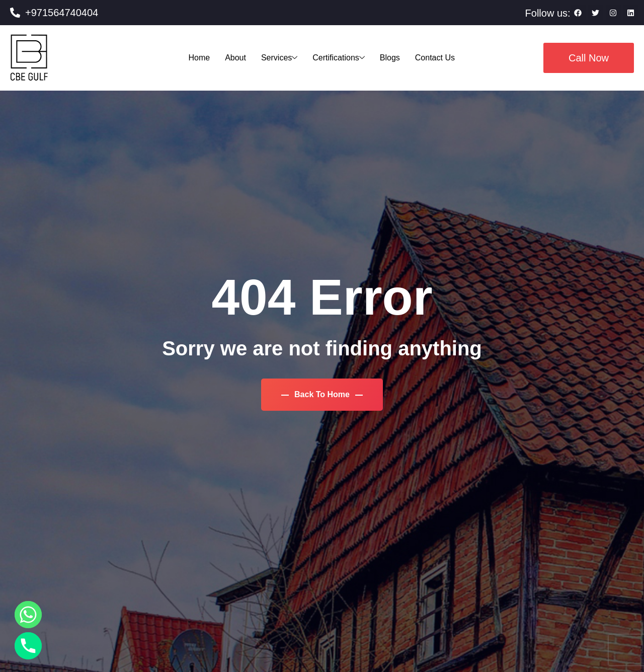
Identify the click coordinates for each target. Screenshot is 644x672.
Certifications (338, 58)
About (235, 58)
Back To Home (322, 394)
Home (199, 58)
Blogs (390, 58)
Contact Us (435, 58)
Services (279, 58)
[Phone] (28, 646)
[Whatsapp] (28, 615)
